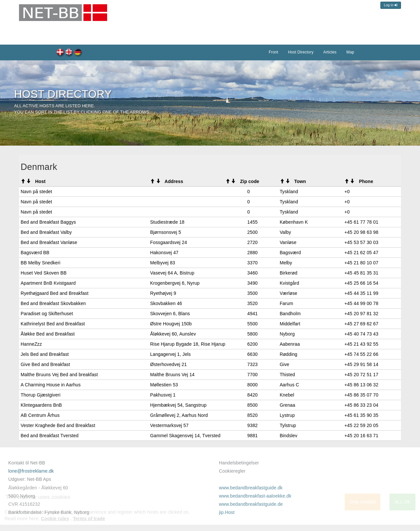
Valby (286, 232)
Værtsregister (60, 53)
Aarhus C (289, 385)
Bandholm (290, 314)
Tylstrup (288, 425)
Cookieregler (232, 471)
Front (273, 52)
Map (350, 52)
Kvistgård (290, 283)
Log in (391, 5)
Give (285, 364)
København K (294, 222)
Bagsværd (290, 253)
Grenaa (287, 405)
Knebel (287, 395)
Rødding (289, 354)
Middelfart (290, 324)
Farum (286, 303)
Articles (330, 52)
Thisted (287, 375)
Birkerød (289, 273)
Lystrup (287, 415)
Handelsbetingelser (239, 463)
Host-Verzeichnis (78, 53)
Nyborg (287, 334)
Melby (286, 263)
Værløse (289, 293)
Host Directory (69, 53)
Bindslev (289, 436)
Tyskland (289, 192)
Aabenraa (290, 344)
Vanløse (288, 242)
